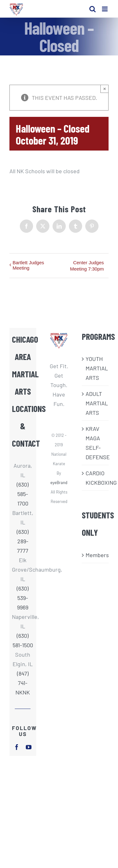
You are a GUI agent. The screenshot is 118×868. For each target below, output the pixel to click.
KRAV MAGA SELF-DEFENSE (96, 443)
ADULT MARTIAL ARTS (96, 403)
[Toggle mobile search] (93, 9)
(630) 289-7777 (23, 541)
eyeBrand (59, 483)
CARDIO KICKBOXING (96, 478)
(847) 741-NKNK (23, 683)
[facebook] (17, 747)
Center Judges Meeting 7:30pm (87, 266)
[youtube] (29, 747)
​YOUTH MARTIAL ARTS (96, 368)
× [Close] (105, 89)
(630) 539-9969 (23, 598)
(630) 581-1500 (23, 640)
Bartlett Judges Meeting (28, 265)
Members (96, 555)
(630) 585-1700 (23, 494)
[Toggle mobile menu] (105, 9)
